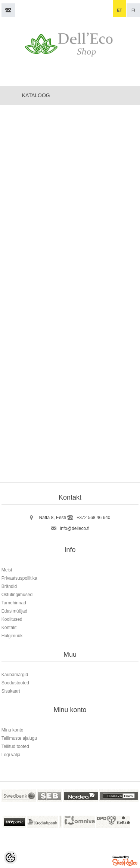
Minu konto (13, 730)
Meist (7, 570)
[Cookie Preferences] (10, 858)
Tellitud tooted (15, 746)
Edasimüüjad (14, 611)
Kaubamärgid (15, 675)
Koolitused (12, 619)
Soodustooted (15, 683)
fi (133, 10)
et (119, 10)
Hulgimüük (12, 636)
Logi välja (11, 755)
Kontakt (9, 628)
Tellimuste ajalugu (19, 738)
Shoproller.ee (125, 862)
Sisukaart (11, 691)
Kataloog (36, 95)
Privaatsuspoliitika (19, 578)
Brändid (9, 586)
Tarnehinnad (14, 603)
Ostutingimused (17, 595)
